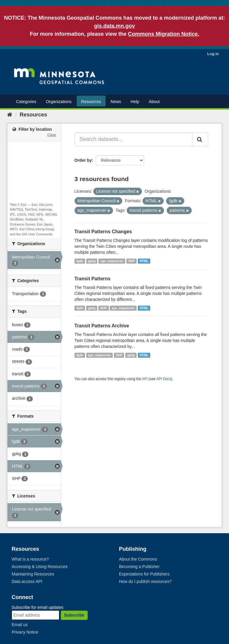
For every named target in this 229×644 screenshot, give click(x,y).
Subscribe (74, 615)
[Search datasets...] (134, 139)
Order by (83, 160)
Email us (20, 625)
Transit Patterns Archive (102, 326)
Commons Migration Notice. (164, 34)
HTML (144, 261)
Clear (52, 135)
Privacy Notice (25, 632)
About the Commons (138, 559)
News (116, 102)
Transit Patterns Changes (103, 232)
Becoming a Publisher (139, 567)
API (145, 379)
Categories (26, 102)
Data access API (27, 581)
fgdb (80, 261)
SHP (131, 261)
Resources (91, 102)
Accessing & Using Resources (40, 567)
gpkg (92, 261)
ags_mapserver (112, 261)
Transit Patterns (93, 279)
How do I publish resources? (145, 581)
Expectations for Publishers (144, 574)
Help (135, 102)
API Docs (164, 379)
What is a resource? (30, 559)
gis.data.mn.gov (114, 26)
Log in (213, 54)
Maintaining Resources (33, 574)
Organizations (59, 102)
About (154, 102)
